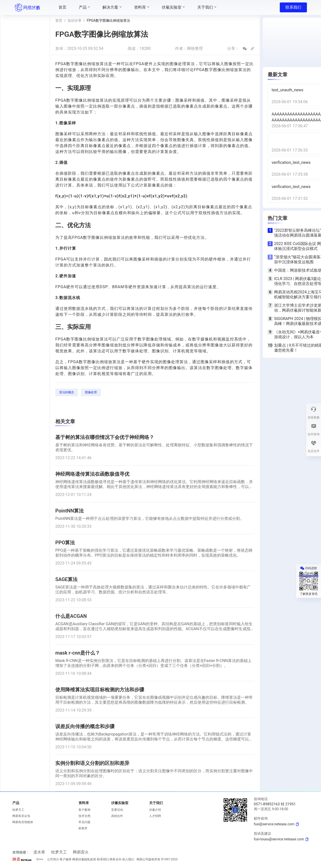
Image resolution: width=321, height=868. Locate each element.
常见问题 (84, 822)
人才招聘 (155, 816)
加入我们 (128, 859)
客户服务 (66, 859)
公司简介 (53, 859)
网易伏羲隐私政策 (84, 859)
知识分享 (75, 20)
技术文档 (84, 816)
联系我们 (293, 7)
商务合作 (116, 859)
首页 (59, 20)
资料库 (84, 803)
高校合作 (117, 816)
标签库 (83, 828)
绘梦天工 (18, 810)
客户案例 (84, 810)
